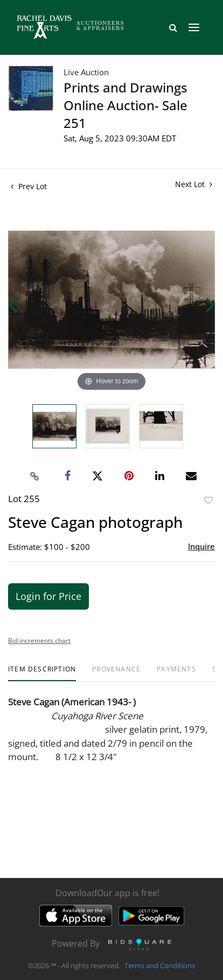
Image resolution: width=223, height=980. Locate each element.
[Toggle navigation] (194, 27)
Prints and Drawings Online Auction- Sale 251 (126, 105)
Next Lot (194, 184)
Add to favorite (208, 500)
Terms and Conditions (160, 966)
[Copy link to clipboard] (35, 476)
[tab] (42, 673)
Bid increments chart (39, 641)
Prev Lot (29, 186)
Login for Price (48, 596)
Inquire (201, 546)
